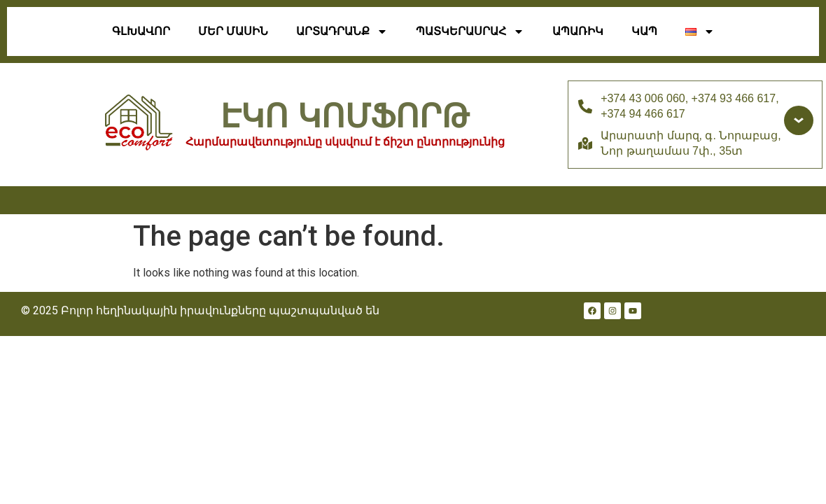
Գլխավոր (141, 31)
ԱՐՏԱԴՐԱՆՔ (342, 31)
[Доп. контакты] (799, 120)
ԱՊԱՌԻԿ (578, 31)
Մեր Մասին (233, 31)
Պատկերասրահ (470, 31)
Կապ (644, 31)
